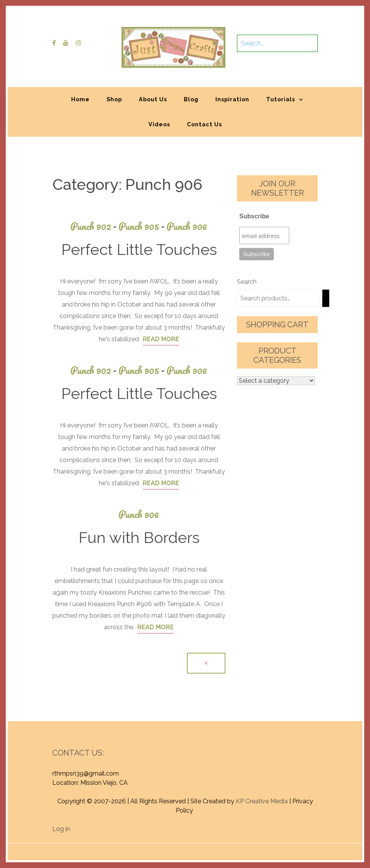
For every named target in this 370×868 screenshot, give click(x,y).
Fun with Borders (139, 537)
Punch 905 (142, 226)
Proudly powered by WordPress (128, 848)
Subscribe (254, 216)
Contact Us (204, 124)
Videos (159, 124)
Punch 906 (187, 226)
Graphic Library (265, 848)
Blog (191, 99)
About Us (153, 99)
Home (80, 99)
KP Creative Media (262, 801)
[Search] (326, 298)
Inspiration (232, 99)
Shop (114, 99)
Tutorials (281, 99)
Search (247, 282)
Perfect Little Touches (139, 249)
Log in (61, 829)
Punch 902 (94, 226)
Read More (161, 339)
